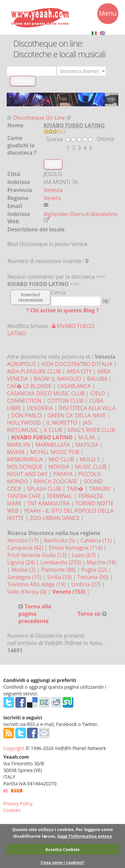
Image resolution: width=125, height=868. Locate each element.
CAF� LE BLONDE (29, 386)
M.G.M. (87, 437)
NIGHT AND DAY (27, 474)
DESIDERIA (40, 408)
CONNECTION (24, 401)
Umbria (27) (87, 584)
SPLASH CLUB (44, 489)
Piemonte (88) (59, 570)
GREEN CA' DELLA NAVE (76, 415)
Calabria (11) (97, 540)
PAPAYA (63, 474)
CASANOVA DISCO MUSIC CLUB (46, 393)
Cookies (12, 810)
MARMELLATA (52, 445)
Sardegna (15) (25, 577)
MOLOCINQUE (25, 467)
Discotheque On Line (39, 118)
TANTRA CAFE (24, 496)
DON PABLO (26, 415)
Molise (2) (24, 570)
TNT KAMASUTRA (48, 503)
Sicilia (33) (60, 577)
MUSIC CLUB (91, 467)
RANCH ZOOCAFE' (56, 481)
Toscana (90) (93, 577)
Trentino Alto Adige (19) (37, 584)
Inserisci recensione (30, 297)
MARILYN (18, 445)
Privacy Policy (18, 803)
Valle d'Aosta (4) (28, 592)
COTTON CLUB (65, 401)
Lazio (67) (84, 555)
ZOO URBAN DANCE (54, 518)
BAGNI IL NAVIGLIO (57, 379)
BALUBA (97, 379)
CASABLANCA (74, 386)
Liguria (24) (22, 562)
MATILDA (87, 445)
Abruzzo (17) (23, 540)
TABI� (75, 489)
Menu (108, 14)
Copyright (14, 748)
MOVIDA (59, 467)
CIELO (98, 393)
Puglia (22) (95, 570)
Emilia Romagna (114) (76, 548)
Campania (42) (26, 548)
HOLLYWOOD (24, 423)
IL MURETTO (62, 423)
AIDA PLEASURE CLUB (34, 371)
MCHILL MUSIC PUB (55, 452)
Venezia (53, 190)
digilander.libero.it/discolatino (81, 214)
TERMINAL (59, 496)
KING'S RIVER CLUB (91, 430)
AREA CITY (79, 371)
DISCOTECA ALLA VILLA (87, 408)
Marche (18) (101, 562)
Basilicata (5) (60, 540)
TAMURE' (100, 489)
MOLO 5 (90, 459)
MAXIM (16, 452)
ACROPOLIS (21, 364)
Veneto (52, 198)
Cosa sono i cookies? (62, 862)
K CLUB (53, 430)
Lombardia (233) (61, 562)
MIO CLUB (61, 459)
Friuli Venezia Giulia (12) (37, 555)
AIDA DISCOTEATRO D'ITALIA (77, 364)
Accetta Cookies (62, 849)
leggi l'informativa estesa (84, 836)
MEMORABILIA (25, 459)
